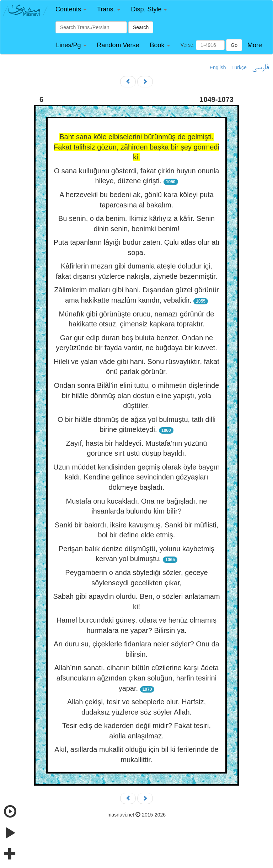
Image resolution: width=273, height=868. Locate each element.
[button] (71, 9)
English (218, 67)
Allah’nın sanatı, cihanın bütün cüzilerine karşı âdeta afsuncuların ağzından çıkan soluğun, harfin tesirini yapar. (137, 678)
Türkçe (239, 67)
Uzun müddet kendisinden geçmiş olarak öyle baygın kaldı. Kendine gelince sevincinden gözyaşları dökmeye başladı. (136, 477)
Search (141, 27)
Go (234, 45)
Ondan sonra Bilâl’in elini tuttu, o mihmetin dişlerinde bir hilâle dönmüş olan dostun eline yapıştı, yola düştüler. (137, 395)
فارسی (260, 68)
